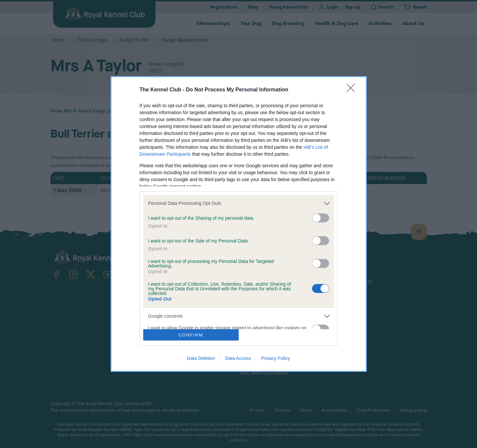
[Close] (353, 90)
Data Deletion (201, 358)
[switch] (321, 218)
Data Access (238, 358)
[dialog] (239, 224)
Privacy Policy (275, 358)
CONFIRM (191, 335)
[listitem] (239, 203)
